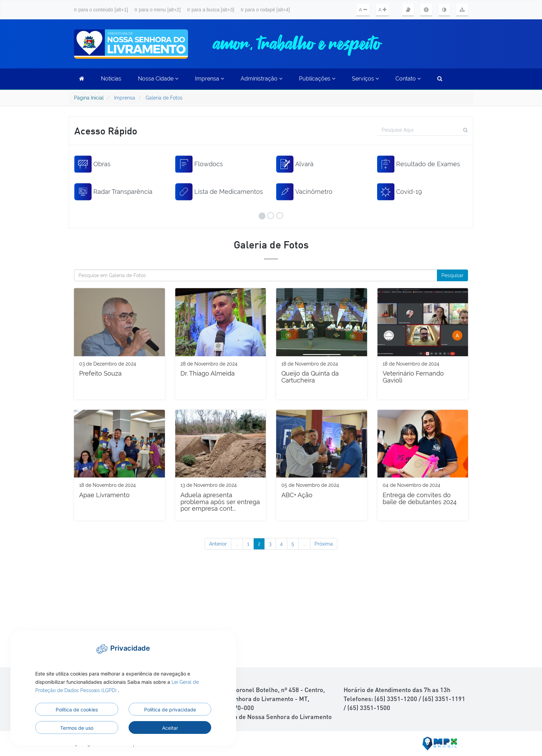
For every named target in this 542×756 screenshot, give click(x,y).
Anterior (218, 544)
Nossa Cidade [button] (158, 79)
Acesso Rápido (106, 131)
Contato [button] (408, 79)
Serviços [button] (365, 79)
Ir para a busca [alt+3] (211, 10)
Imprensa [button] (209, 79)
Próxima (324, 544)
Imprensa (125, 98)
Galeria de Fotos (164, 98)
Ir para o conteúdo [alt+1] (101, 10)
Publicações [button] (317, 79)
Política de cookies (77, 710)
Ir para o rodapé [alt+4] (265, 10)
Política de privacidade (170, 710)
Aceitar (170, 728)
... (237, 544)
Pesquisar (452, 275)
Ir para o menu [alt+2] (157, 10)
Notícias (111, 79)
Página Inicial (89, 98)
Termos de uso (77, 728)
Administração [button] (261, 79)
